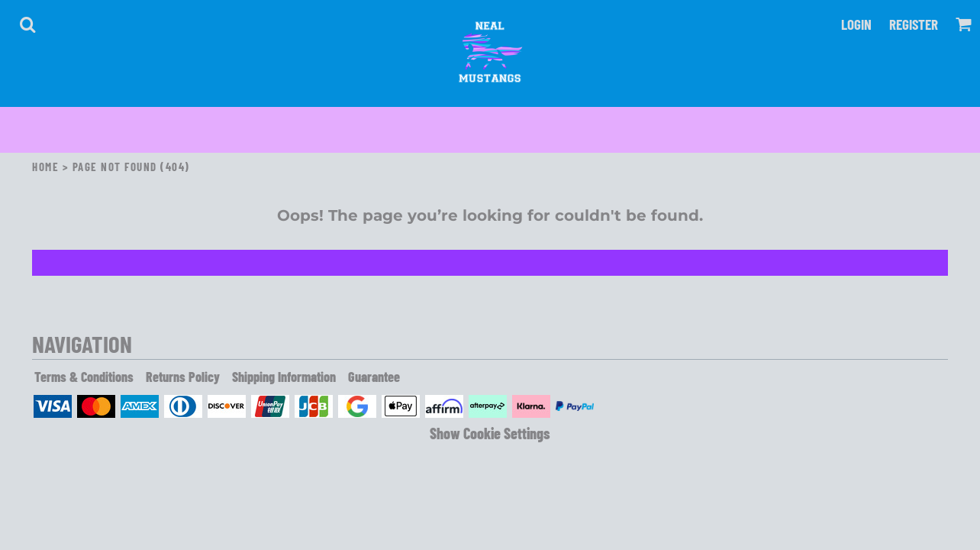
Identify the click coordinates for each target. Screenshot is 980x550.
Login (856, 24)
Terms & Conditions (84, 377)
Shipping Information (284, 377)
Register (914, 24)
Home (45, 167)
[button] (27, 24)
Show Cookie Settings (490, 433)
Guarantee (374, 377)
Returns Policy (183, 377)
